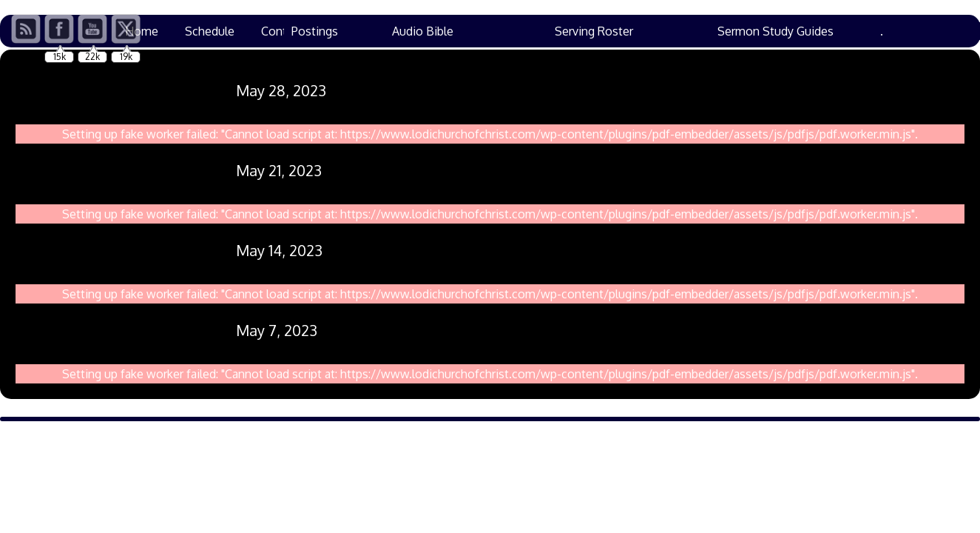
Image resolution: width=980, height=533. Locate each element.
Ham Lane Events (748, 31)
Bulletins (652, 31)
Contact (282, 31)
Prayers (349, 31)
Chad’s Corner (481, 31)
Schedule (210, 31)
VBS (406, 31)
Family (838, 31)
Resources (573, 31)
